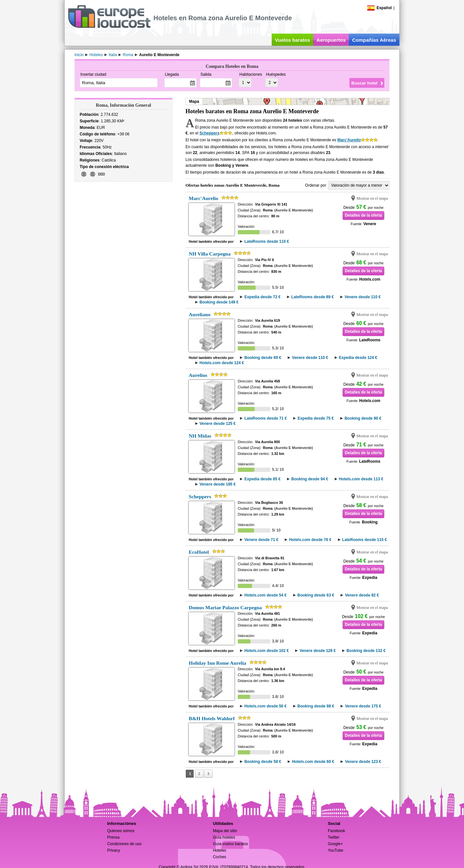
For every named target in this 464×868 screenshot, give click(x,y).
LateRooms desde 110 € (267, 241)
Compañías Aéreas (374, 40)
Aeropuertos (331, 40)
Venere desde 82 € (362, 595)
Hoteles (220, 850)
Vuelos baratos (292, 40)
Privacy (113, 850)
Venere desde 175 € (363, 706)
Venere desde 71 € (261, 540)
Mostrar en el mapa (372, 198)
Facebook (336, 831)
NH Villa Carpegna (210, 254)
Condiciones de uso (124, 844)
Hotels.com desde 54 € (265, 595)
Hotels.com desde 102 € (266, 651)
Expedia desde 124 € (358, 358)
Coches (220, 857)
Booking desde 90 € (363, 418)
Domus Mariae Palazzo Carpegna (225, 607)
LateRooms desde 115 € (365, 540)
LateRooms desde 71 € (265, 418)
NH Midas (200, 436)
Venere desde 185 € (218, 484)
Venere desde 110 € (363, 297)
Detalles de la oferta (363, 215)
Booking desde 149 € (219, 302)
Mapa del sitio (225, 831)
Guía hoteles (224, 837)
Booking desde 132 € (366, 651)
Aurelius (198, 375)
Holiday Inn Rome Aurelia (217, 663)
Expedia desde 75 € (316, 418)
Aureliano (200, 314)
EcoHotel (199, 552)
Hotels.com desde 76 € (310, 540)
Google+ (335, 844)
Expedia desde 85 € (262, 479)
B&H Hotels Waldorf (212, 718)
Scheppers (209, 133)
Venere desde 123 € (363, 762)
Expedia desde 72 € (262, 297)
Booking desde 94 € (310, 479)
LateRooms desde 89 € (312, 297)
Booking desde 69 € (263, 358)
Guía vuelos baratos (230, 844)
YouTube (336, 850)
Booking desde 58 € (263, 762)
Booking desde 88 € (316, 706)
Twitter (334, 837)
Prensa (113, 837)
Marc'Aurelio (349, 140)
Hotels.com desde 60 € (313, 762)
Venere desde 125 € (218, 424)
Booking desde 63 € (316, 595)
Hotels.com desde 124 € (222, 363)
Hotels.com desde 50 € (265, 706)
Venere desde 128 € (318, 651)
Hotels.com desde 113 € (361, 479)
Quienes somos (121, 831)
